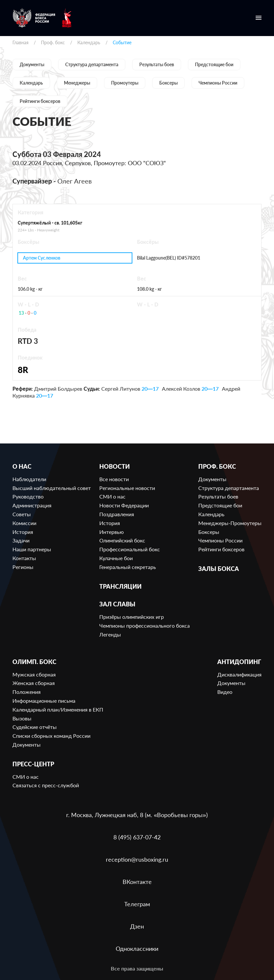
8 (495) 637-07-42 (137, 837)
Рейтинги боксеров (40, 101)
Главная (20, 42)
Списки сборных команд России (51, 736)
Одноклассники (137, 949)
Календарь (89, 42)
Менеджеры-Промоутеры (230, 523)
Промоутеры (125, 83)
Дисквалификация (239, 674)
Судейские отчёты (35, 727)
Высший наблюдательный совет (52, 488)
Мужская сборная (34, 674)
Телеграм (137, 904)
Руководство (28, 496)
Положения (27, 692)
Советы (22, 514)
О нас (22, 467)
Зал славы (117, 604)
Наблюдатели (29, 479)
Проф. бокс (53, 42)
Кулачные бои (116, 558)
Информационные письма (44, 701)
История (23, 532)
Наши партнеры (32, 549)
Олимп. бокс (34, 662)
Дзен (137, 926)
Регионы (23, 567)
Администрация (32, 505)
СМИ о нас (112, 496)
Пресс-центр (33, 764)
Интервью (112, 532)
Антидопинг (239, 662)
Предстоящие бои (214, 64)
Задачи (21, 540)
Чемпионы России (218, 83)
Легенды (110, 634)
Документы (32, 64)
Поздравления (117, 514)
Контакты (24, 558)
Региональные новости (127, 488)
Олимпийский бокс (122, 540)
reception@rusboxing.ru (137, 859)
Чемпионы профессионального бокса (145, 626)
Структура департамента (92, 64)
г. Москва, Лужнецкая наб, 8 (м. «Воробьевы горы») (137, 815)
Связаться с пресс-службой (46, 785)
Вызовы (22, 718)
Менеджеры (77, 83)
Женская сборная (34, 683)
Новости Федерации (124, 505)
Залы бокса (219, 569)
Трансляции (120, 587)
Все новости (114, 479)
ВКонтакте (137, 882)
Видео (225, 692)
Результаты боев (157, 64)
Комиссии (24, 523)
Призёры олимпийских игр (132, 617)
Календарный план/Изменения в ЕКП (58, 709)
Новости (115, 467)
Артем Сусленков (42, 258)
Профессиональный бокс (130, 549)
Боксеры (168, 83)
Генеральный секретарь (128, 567)
